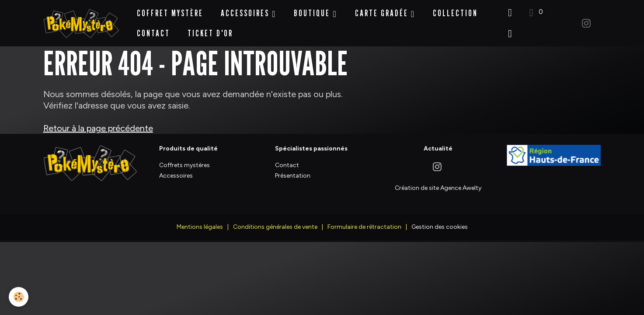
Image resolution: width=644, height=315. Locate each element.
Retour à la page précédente (98, 123)
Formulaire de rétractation (364, 222)
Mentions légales (200, 222)
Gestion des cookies (440, 222)
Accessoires (246, 10)
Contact (153, 31)
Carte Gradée (383, 10)
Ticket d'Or (210, 31)
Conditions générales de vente (275, 222)
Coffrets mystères (184, 160)
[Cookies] (19, 297)
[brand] (81, 21)
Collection (455, 10)
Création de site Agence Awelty (438, 183)
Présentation (293, 170)
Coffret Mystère (170, 10)
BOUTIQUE (313, 10)
